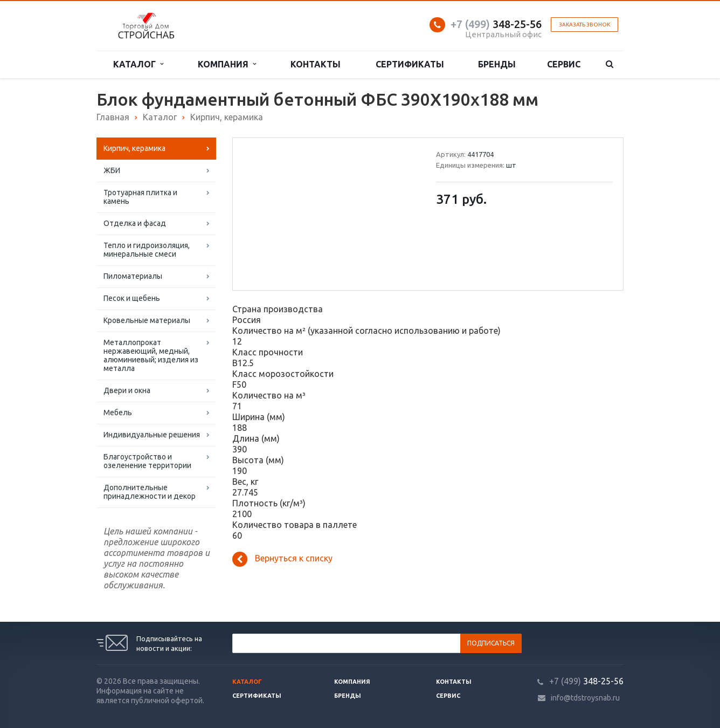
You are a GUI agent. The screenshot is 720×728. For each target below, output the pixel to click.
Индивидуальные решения (152, 435)
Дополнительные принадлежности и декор (150, 492)
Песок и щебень (132, 298)
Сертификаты (410, 64)
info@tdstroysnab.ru (585, 698)
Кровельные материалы (147, 320)
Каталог (138, 64)
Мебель (118, 413)
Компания (227, 64)
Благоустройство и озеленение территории (147, 461)
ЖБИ (112, 170)
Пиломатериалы (133, 276)
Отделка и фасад (135, 223)
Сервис (564, 64)
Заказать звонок (584, 25)
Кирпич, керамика (134, 148)
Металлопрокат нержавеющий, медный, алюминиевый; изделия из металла (151, 355)
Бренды (497, 64)
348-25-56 (496, 24)
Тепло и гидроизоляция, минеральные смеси (147, 250)
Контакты (316, 64)
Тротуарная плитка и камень (140, 197)
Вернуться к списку (282, 559)
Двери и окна (127, 390)
